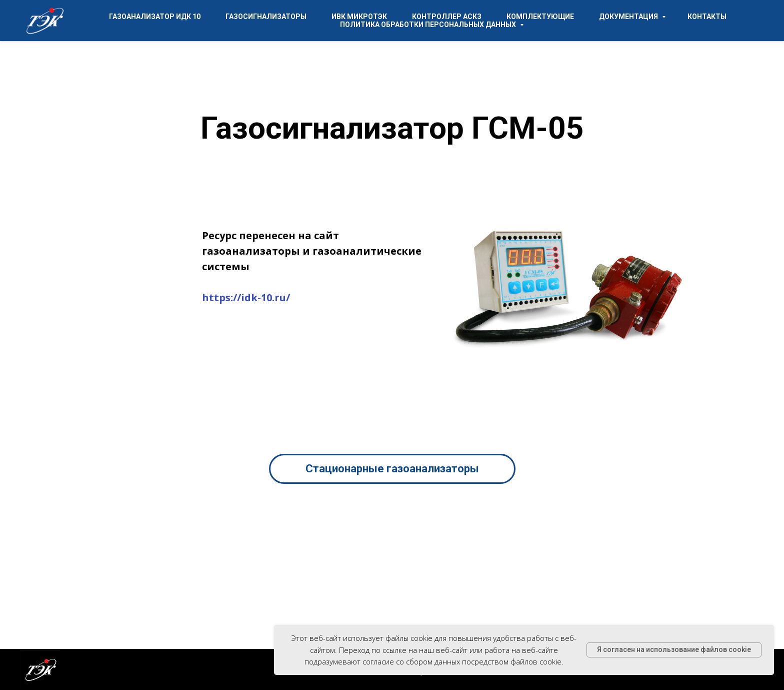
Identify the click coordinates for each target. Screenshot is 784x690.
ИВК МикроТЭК (359, 17)
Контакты (707, 17)
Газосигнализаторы (266, 17)
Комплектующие (540, 17)
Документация (629, 17)
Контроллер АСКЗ (447, 17)
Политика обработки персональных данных (429, 25)
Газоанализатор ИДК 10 (155, 17)
